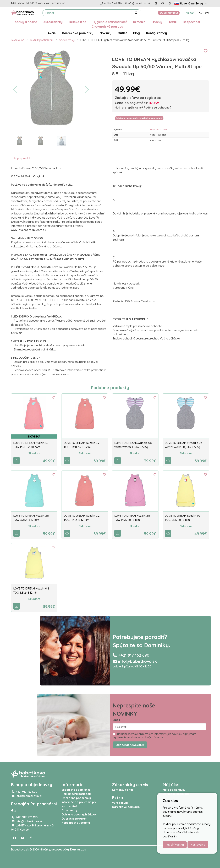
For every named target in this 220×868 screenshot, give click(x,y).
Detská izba (78, 22)
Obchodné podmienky (76, 798)
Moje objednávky (174, 790)
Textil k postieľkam (42, 40)
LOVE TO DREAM (158, 130)
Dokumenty (69, 810)
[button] (15, 90)
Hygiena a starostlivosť (110, 22)
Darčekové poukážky (78, 33)
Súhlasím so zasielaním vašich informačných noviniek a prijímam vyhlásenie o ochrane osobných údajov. (154, 736)
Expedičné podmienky (76, 790)
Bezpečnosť (192, 22)
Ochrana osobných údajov (79, 814)
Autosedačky (53, 22)
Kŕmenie (139, 22)
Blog (136, 33)
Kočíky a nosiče (26, 22)
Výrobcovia (120, 803)
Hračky (157, 22)
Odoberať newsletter (130, 745)
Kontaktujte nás (123, 790)
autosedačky (60, 849)
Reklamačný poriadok (76, 794)
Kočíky (46, 849)
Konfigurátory (156, 33)
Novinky (106, 33)
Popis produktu (24, 158)
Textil (172, 22)
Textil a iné (18, 40)
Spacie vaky (67, 40)
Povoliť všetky (175, 845)
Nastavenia (198, 845)
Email (116, 720)
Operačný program (74, 819)
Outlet (122, 33)
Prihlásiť (189, 13)
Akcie (52, 33)
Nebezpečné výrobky (76, 823)
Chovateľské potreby (107, 26)
